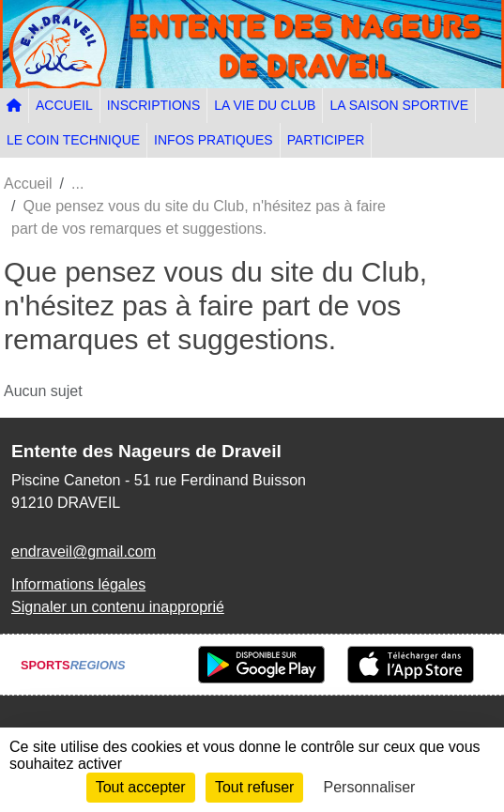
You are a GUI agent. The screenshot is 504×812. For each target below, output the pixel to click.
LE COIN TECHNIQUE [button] (73, 140)
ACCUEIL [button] (64, 105)
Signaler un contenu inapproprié (118, 607)
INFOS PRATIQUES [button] (214, 140)
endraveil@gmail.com (84, 552)
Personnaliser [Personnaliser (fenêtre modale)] (370, 787)
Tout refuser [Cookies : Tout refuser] (254, 787)
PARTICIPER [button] (326, 140)
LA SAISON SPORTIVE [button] (399, 105)
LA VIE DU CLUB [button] (265, 105)
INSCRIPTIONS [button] (154, 105)
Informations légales (78, 584)
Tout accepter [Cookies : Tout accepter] (141, 787)
